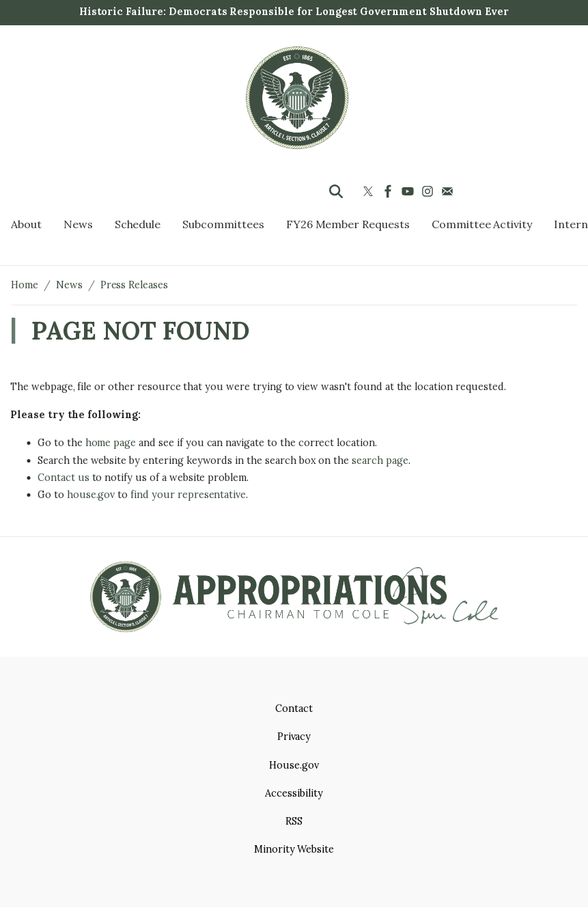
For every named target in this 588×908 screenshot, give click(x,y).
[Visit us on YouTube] (409, 191)
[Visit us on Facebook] (390, 191)
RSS (294, 821)
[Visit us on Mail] (449, 191)
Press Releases (134, 285)
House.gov (294, 765)
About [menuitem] (26, 224)
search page (380, 460)
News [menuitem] (78, 224)
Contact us (64, 478)
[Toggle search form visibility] (336, 191)
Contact (294, 708)
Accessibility (294, 793)
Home (25, 285)
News (69, 285)
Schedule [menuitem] (138, 224)
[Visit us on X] (370, 191)
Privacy (294, 737)
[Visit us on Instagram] (429, 191)
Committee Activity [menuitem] (482, 224)
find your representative (188, 495)
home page (111, 443)
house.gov (91, 495)
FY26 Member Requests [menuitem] (348, 224)
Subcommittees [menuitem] (223, 224)
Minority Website (294, 849)
